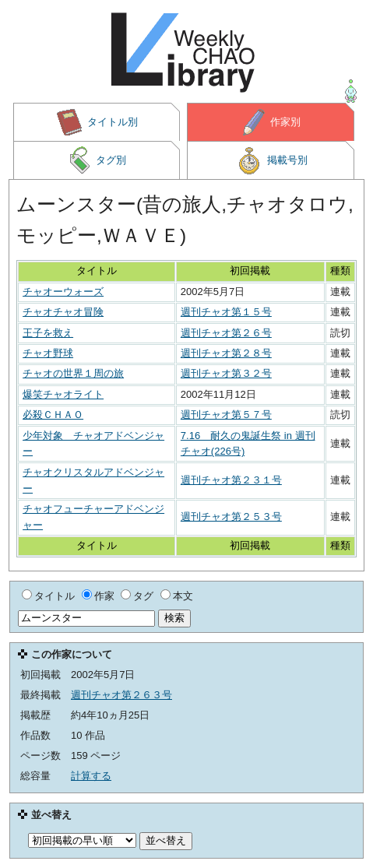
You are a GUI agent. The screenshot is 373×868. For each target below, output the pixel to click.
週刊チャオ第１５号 (226, 312)
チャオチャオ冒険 (63, 312)
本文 (183, 596)
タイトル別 (97, 122)
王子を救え (48, 333)
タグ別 (97, 160)
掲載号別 (271, 160)
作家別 (271, 122)
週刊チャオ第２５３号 (231, 517)
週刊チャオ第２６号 (226, 333)
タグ (143, 596)
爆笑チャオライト (63, 394)
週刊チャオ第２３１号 (231, 480)
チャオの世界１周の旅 (73, 373)
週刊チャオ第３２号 (226, 373)
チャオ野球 (48, 353)
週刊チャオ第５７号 (226, 415)
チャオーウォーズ (63, 292)
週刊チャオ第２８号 (226, 353)
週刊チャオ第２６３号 (121, 695)
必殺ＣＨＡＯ (53, 415)
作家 (104, 596)
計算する (91, 776)
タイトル (55, 596)
